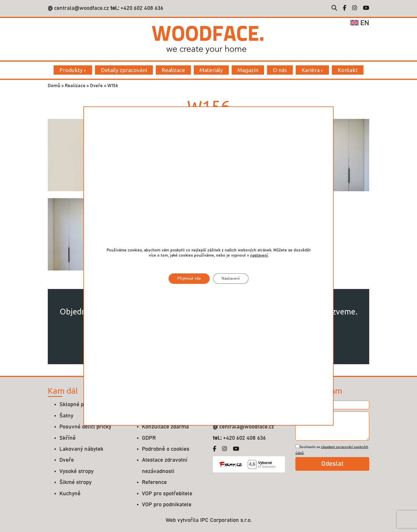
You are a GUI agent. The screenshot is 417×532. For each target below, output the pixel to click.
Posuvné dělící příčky (85, 427)
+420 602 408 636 (141, 8)
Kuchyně (70, 494)
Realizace (173, 70)
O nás (280, 70)
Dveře (96, 86)
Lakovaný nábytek (81, 449)
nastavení (259, 255)
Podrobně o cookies (166, 449)
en (360, 23)
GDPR (149, 438)
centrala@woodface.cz (82, 8)
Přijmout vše (189, 279)
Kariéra (311, 70)
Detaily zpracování (124, 70)
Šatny (66, 416)
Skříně (67, 438)
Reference (154, 482)
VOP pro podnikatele (167, 505)
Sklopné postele (79, 405)
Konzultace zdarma (165, 427)
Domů (54, 86)
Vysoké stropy (76, 471)
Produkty (71, 70)
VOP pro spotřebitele (167, 494)
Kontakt (348, 70)
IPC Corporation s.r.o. (226, 520)
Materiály (211, 70)
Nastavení (231, 279)
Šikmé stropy (75, 482)
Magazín (248, 70)
